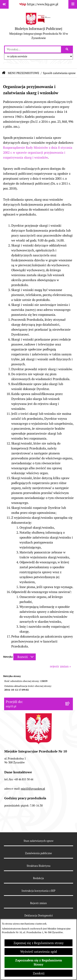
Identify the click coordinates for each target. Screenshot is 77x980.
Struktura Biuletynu (38, 866)
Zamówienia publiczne (38, 853)
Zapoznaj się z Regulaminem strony (39, 943)
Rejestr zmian (38, 903)
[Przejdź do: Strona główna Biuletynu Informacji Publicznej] (4, 73)
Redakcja (38, 878)
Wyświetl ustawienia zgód (39, 952)
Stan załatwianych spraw (38, 841)
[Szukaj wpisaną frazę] (67, 50)
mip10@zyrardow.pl (33, 789)
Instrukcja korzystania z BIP (38, 891)
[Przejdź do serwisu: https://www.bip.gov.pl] (39, 4)
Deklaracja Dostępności (39, 916)
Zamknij (39, 973)
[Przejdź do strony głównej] (38, 27)
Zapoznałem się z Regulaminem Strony (39, 962)
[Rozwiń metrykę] (25, 657)
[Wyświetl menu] (73, 4)
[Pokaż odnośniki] (4, 4)
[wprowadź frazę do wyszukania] (33, 50)
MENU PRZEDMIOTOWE (24, 73)
